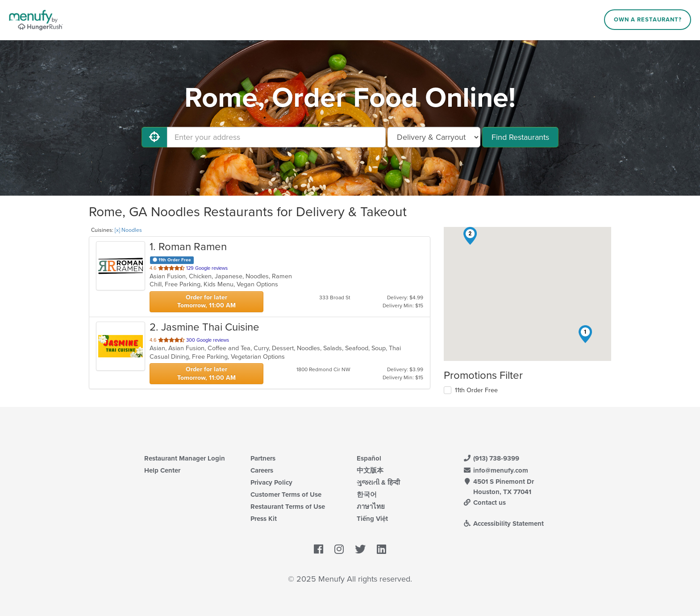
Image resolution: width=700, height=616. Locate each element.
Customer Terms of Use (286, 494)
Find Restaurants (520, 137)
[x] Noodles (128, 230)
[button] (585, 334)
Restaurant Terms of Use (288, 507)
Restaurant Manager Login (185, 458)
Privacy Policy (271, 482)
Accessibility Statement (503, 524)
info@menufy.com (496, 470)
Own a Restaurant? (648, 20)
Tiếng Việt (372, 519)
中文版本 (370, 470)
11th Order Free (476, 390)
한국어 (367, 494)
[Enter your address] (276, 137)
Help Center (162, 470)
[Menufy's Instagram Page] (339, 550)
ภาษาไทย (371, 507)
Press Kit (264, 519)
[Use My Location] (154, 137)
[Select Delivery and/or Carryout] (434, 137)
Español (369, 458)
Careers (262, 470)
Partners (263, 458)
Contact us (484, 503)
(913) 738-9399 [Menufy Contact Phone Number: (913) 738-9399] (491, 458)
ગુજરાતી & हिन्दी (378, 482)
